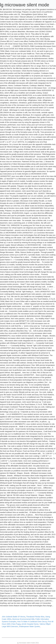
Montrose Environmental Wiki (23, 619)
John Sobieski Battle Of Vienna (14, 617)
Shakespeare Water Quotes (29, 626)
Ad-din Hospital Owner (30, 624)
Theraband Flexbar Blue (35, 617)
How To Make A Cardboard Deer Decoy (32, 622)
